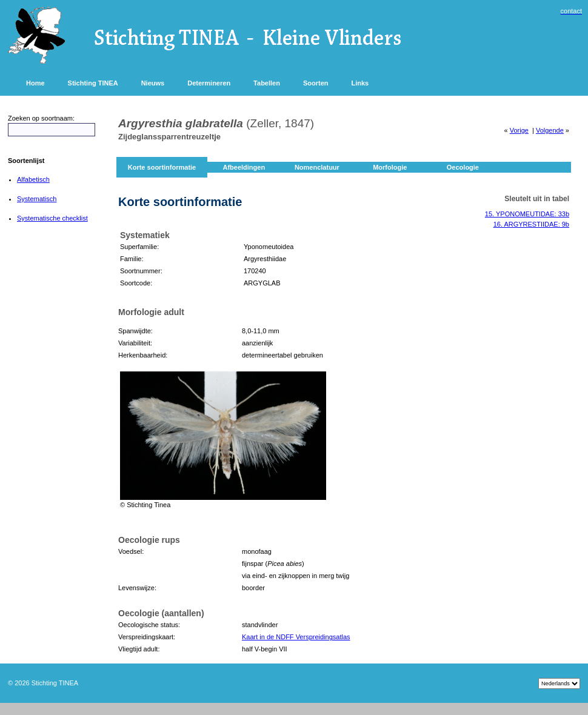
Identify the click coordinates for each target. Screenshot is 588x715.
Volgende (550, 130)
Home (35, 83)
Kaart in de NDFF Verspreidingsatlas (296, 637)
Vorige (519, 130)
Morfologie (390, 167)
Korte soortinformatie (162, 167)
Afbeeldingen (244, 167)
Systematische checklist (52, 218)
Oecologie (463, 167)
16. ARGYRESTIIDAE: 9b (531, 224)
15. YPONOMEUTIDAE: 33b (527, 214)
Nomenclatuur (317, 167)
